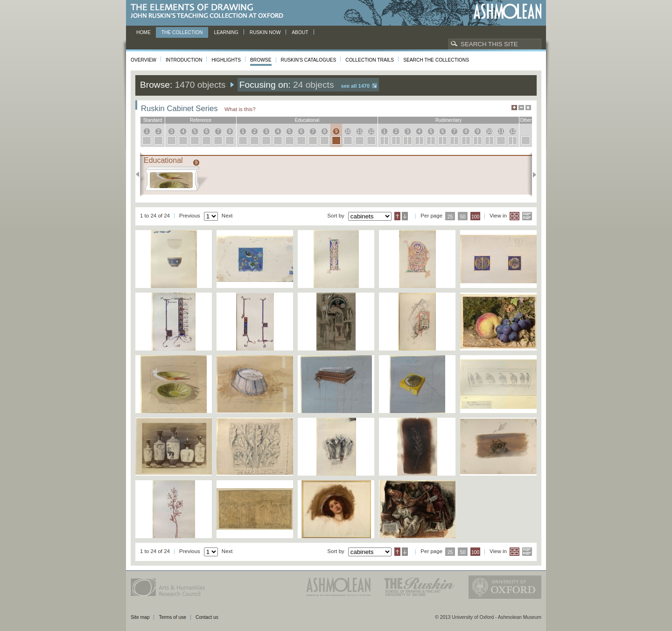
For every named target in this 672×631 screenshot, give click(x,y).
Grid (514, 216)
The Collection (182, 32)
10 (348, 131)
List (527, 216)
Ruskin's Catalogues (309, 60)
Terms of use (172, 617)
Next (532, 175)
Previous (140, 175)
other (526, 120)
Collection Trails (370, 60)
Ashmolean (507, 11)
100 (475, 217)
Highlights (226, 60)
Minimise (521, 108)
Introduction (184, 60)
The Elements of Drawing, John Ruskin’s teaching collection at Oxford (210, 11)
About (300, 32)
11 (360, 131)
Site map (140, 617)
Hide (528, 108)
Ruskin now (265, 32)
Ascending (397, 216)
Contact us (207, 617)
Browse (261, 60)
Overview (143, 60)
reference (201, 120)
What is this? (240, 109)
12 (371, 131)
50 (463, 217)
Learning (226, 32)
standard (153, 120)
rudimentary (449, 120)
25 (450, 217)
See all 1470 (355, 86)
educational (307, 120)
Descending (405, 216)
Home (143, 32)
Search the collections (436, 60)
